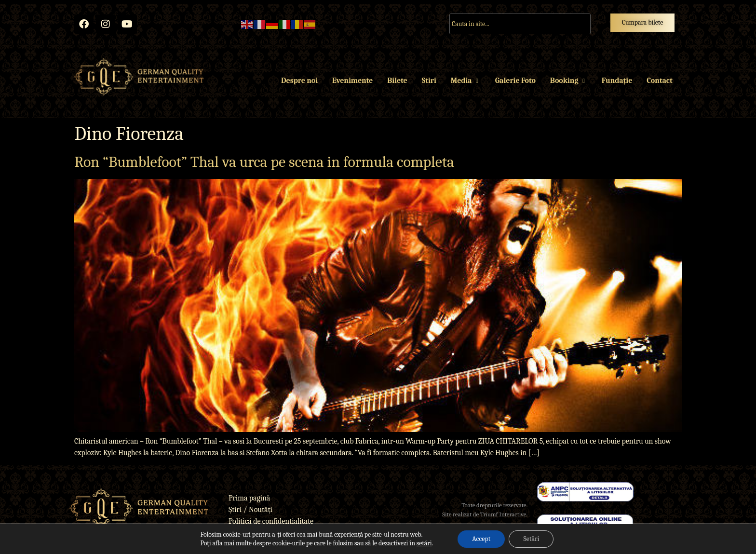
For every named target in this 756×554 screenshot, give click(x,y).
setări (424, 543)
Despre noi (299, 81)
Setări (531, 539)
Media (466, 81)
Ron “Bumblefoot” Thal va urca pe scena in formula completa (264, 162)
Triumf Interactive (503, 514)
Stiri (429, 81)
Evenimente (352, 81)
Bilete (397, 81)
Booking (569, 81)
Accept (481, 539)
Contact (659, 81)
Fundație (617, 81)
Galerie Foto (515, 81)
